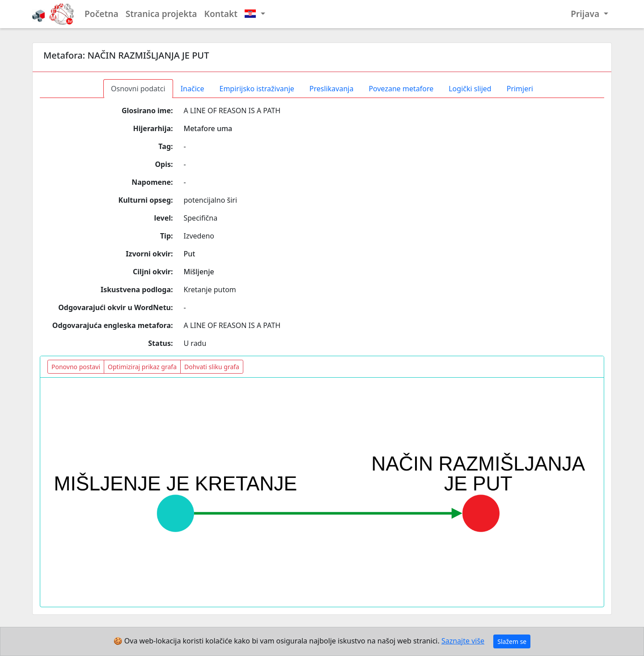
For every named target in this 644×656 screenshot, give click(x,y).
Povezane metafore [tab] (401, 89)
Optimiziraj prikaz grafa (142, 367)
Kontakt (221, 14)
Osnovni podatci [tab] (138, 89)
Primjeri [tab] (520, 89)
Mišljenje (199, 272)
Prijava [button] (586, 14)
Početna (102, 14)
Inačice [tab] (193, 89)
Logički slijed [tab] (470, 89)
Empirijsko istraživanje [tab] (256, 89)
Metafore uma (208, 128)
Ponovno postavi (76, 367)
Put (190, 254)
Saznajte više (463, 641)
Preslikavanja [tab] (332, 89)
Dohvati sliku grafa (212, 367)
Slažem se (512, 641)
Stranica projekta (161, 14)
